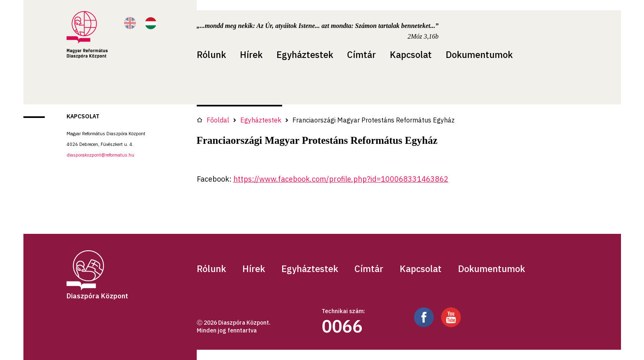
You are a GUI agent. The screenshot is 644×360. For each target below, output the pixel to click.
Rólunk (211, 54)
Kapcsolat (411, 54)
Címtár (361, 54)
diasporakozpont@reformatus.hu (100, 155)
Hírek (251, 54)
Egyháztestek (305, 54)
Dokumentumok (479, 54)
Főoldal (213, 120)
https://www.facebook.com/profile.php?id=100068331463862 (341, 179)
